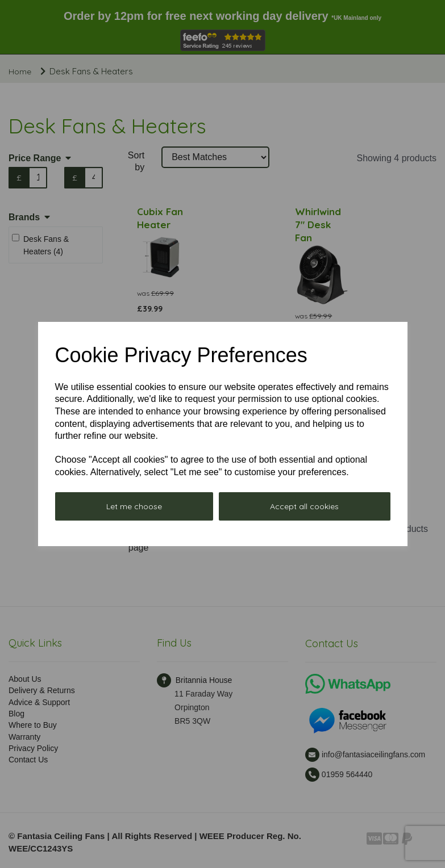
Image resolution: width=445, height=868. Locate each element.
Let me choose (134, 506)
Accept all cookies (304, 506)
